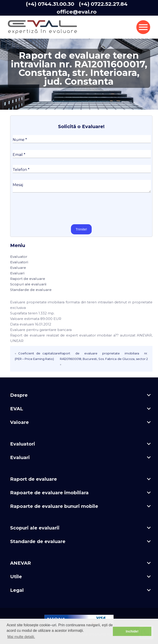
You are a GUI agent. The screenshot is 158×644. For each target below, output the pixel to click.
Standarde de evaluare (31, 290)
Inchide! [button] (132, 631)
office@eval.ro (77, 12)
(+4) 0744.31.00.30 (50, 4)
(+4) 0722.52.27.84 (103, 4)
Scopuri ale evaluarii (28, 284)
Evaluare (18, 268)
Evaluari (17, 273)
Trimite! (81, 229)
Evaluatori (19, 262)
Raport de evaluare (28, 279)
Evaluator (19, 257)
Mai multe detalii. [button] (21, 637)
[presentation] (48, 208)
